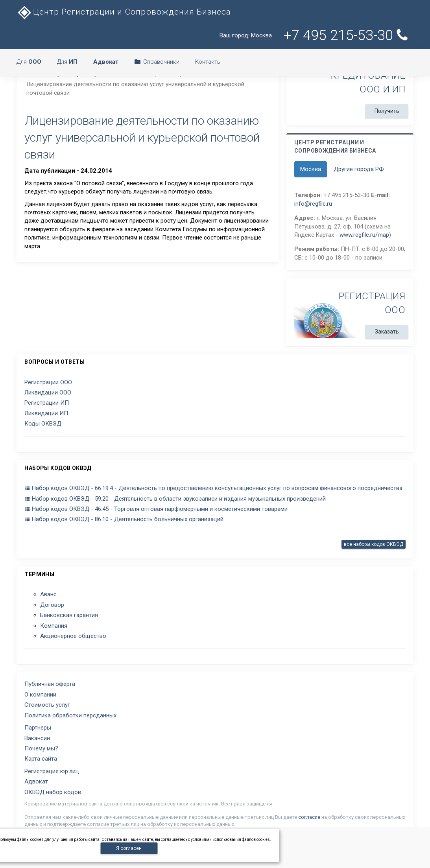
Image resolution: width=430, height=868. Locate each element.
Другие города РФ (359, 169)
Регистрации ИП (47, 403)
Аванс (48, 594)
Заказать (387, 332)
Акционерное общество (73, 636)
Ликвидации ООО (48, 393)
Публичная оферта (50, 684)
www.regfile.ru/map (364, 235)
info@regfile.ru (313, 204)
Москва (311, 169)
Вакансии (37, 738)
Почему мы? (41, 748)
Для (29, 62)
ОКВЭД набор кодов (53, 792)
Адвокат (36, 781)
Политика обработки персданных (70, 715)
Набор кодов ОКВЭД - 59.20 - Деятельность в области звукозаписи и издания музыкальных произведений (175, 499)
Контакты (208, 62)
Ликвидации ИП (46, 413)
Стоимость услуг (47, 705)
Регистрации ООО (48, 382)
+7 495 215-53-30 (347, 35)
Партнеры (38, 728)
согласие (309, 817)
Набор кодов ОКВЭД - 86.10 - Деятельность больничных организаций (124, 519)
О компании (40, 695)
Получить (387, 111)
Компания (54, 626)
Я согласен (129, 848)
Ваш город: (246, 36)
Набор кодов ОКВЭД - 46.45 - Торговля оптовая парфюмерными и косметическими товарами (156, 509)
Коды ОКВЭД (43, 424)
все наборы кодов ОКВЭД (374, 544)
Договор (52, 605)
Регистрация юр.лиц (52, 771)
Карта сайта (41, 759)
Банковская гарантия (69, 615)
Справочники (157, 62)
